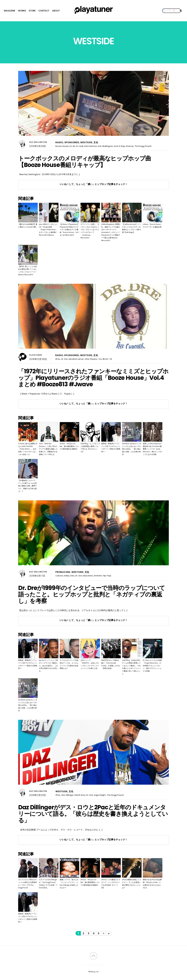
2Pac (58, 359)
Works (22, 11)
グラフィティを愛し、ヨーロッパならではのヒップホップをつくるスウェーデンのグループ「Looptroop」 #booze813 (90, 231)
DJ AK (72, 146)
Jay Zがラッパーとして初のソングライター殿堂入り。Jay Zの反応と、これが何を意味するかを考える (48, 666)
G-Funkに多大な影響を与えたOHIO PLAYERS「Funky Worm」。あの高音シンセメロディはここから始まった (28, 449)
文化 (96, 142)
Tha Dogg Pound (143, 146)
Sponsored (72, 142)
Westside (86, 142)
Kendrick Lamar (76, 359)
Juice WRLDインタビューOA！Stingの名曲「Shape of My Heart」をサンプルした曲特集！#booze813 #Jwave (48, 230)
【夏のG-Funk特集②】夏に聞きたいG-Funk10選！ (28, 226)
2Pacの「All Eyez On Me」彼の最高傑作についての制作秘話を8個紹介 (69, 446)
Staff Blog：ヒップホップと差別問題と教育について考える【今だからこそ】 (90, 448)
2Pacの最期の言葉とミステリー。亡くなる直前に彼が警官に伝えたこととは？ (132, 884)
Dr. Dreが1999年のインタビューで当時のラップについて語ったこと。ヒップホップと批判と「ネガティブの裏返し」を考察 (92, 594)
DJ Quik (80, 146)
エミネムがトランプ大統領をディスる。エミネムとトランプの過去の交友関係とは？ (69, 664)
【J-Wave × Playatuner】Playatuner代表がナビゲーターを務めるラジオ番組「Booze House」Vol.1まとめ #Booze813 (69, 230)
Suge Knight (100, 795)
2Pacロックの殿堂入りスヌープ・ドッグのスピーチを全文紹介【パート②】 (111, 884)
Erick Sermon (91, 146)
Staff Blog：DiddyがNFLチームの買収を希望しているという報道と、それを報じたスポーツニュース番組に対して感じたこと (131, 667)
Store (32, 11)
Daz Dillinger (67, 795)
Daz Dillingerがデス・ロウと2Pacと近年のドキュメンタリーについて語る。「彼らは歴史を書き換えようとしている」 (93, 814)
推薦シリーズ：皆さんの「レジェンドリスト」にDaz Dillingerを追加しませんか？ (69, 884)
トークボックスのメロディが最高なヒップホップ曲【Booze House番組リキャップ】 (85, 162)
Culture (59, 576)
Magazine (10, 11)
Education (88, 576)
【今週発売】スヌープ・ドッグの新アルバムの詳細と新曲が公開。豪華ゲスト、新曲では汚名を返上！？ (27, 486)
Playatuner (36, 355)
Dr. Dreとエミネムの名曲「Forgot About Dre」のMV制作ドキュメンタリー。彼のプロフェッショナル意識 (152, 666)
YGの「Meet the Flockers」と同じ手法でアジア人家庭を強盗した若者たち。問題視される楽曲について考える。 (48, 449)
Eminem (98, 576)
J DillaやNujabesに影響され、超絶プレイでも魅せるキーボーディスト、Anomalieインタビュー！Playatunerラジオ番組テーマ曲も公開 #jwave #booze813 (111, 232)
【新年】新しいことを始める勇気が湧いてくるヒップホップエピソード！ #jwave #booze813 (27, 270)
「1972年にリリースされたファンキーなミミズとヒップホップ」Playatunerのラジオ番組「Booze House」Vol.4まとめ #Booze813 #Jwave (93, 378)
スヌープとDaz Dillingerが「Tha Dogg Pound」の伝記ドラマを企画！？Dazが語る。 (48, 884)
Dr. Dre (64, 359)
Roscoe (130, 146)
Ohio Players (91, 359)
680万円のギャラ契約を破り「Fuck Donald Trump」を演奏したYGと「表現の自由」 (111, 664)
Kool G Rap (120, 146)
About (56, 11)
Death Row (80, 795)
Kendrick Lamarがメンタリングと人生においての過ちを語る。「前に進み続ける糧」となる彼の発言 (132, 449)
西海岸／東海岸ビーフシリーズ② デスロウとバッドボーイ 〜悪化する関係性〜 (111, 448)
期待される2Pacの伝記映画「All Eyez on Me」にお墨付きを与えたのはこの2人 (152, 884)
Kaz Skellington (38, 142)
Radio (59, 142)
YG (111, 359)
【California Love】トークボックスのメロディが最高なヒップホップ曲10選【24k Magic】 (131, 228)
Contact (44, 11)
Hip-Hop (107, 576)
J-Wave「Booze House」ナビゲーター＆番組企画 (153, 226)
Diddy (67, 576)
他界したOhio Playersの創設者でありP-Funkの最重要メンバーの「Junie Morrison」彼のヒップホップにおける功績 (152, 449)
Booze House (62, 146)
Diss (72, 576)
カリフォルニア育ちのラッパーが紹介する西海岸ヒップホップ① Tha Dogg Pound (27, 884)
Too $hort (103, 359)
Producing (63, 572)
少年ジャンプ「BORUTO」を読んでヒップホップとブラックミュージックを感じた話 (90, 664)
